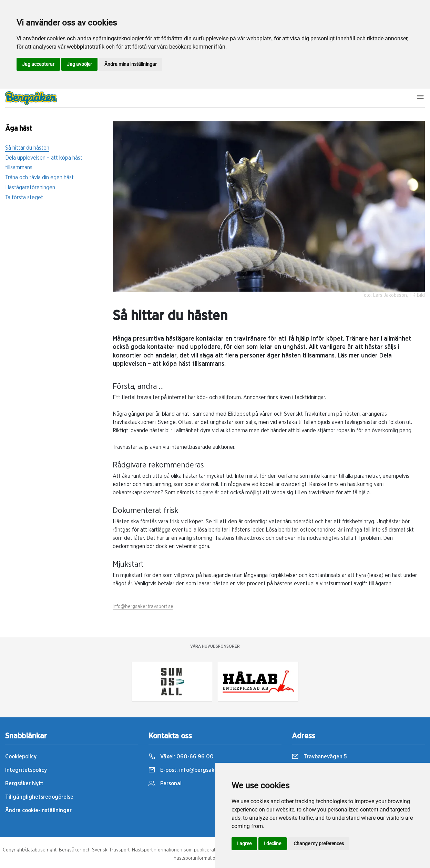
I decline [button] (273, 844)
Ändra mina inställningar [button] (131, 64)
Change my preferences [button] (319, 844)
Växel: (181, 757)
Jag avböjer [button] (79, 64)
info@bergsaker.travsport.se (143, 607)
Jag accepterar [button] (38, 64)
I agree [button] (244, 844)
